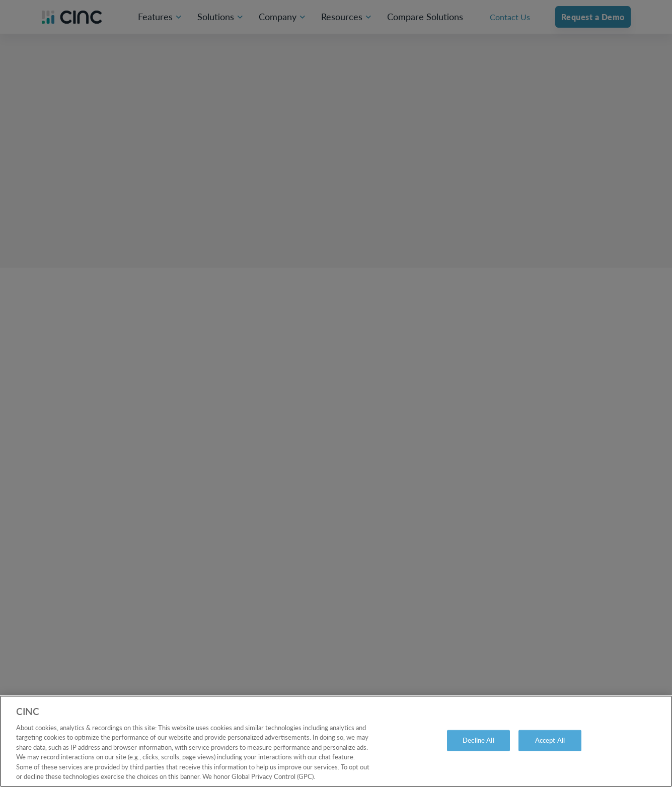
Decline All (478, 740)
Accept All (550, 740)
